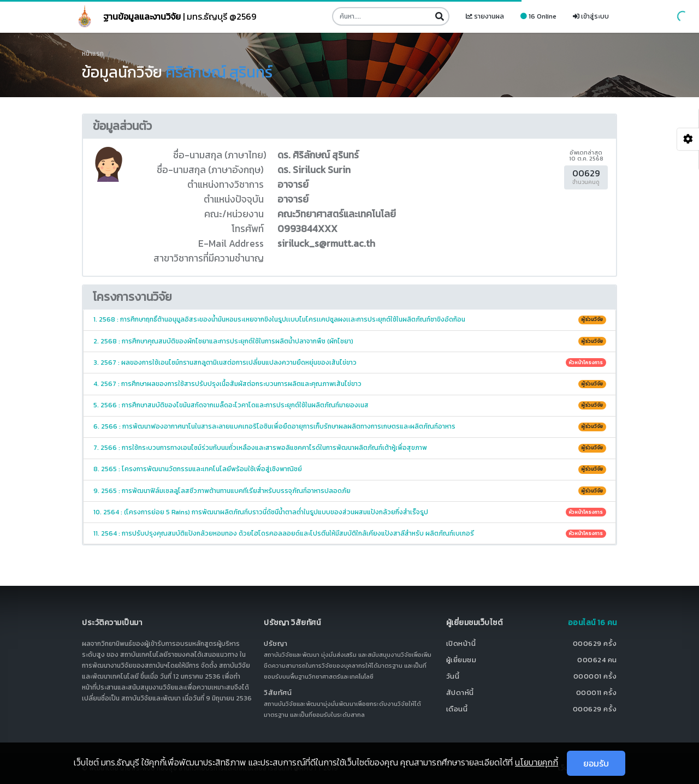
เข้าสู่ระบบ (591, 16)
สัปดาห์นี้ (460, 693)
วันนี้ (453, 676)
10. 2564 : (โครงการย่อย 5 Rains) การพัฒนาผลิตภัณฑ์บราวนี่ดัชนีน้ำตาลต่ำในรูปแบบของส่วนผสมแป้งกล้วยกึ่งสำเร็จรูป (350, 512)
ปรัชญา (276, 643)
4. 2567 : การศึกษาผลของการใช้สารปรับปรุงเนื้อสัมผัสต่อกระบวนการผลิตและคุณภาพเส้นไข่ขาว (350, 384)
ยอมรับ (596, 763)
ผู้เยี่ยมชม (461, 660)
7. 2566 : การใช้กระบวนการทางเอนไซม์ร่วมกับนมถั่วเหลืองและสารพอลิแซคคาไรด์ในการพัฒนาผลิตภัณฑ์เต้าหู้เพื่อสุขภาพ (350, 448)
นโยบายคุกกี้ (537, 762)
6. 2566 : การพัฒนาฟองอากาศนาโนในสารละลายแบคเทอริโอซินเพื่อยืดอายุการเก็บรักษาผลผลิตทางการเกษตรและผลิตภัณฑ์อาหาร (350, 426)
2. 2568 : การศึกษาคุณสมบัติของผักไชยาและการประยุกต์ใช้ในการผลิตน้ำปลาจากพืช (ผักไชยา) (350, 341)
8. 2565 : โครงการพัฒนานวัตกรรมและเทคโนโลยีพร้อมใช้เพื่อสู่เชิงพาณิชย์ (350, 469)
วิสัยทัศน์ (278, 693)
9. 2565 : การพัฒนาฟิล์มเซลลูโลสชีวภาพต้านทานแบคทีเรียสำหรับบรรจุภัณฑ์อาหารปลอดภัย (350, 491)
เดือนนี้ (457, 709)
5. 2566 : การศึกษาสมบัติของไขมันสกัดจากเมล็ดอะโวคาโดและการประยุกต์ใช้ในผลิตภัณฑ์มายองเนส (350, 405)
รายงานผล (485, 16)
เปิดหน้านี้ (461, 643)
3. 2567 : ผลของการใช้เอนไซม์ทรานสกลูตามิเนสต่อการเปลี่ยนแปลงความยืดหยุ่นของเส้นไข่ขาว (350, 363)
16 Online (538, 16)
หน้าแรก (93, 54)
